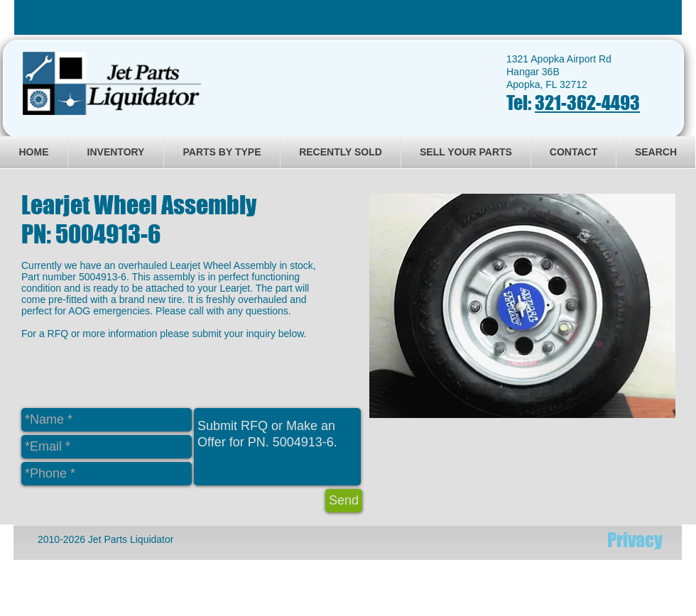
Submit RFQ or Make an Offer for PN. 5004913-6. (277, 447)
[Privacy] (635, 540)
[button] (522, 306)
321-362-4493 (587, 103)
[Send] (344, 501)
